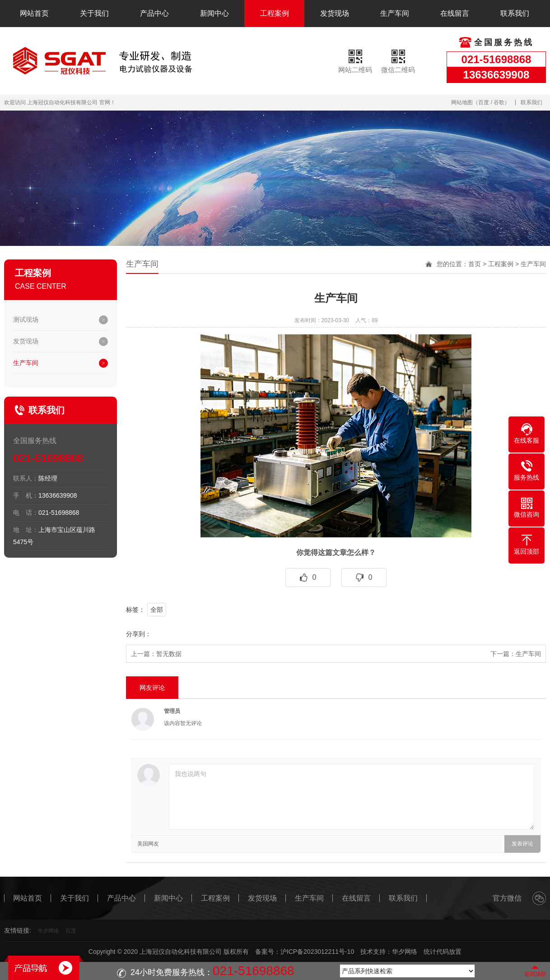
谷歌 (499, 102)
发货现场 (335, 13)
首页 (475, 264)
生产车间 (395, 13)
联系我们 (515, 13)
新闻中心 (214, 13)
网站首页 (34, 13)
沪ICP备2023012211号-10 (317, 952)
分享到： (139, 634)
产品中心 (154, 13)
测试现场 (26, 319)
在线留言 (455, 13)
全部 (157, 610)
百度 (484, 102)
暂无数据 (169, 654)
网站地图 (462, 102)
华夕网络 (48, 931)
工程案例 (275, 13)
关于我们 (94, 13)
